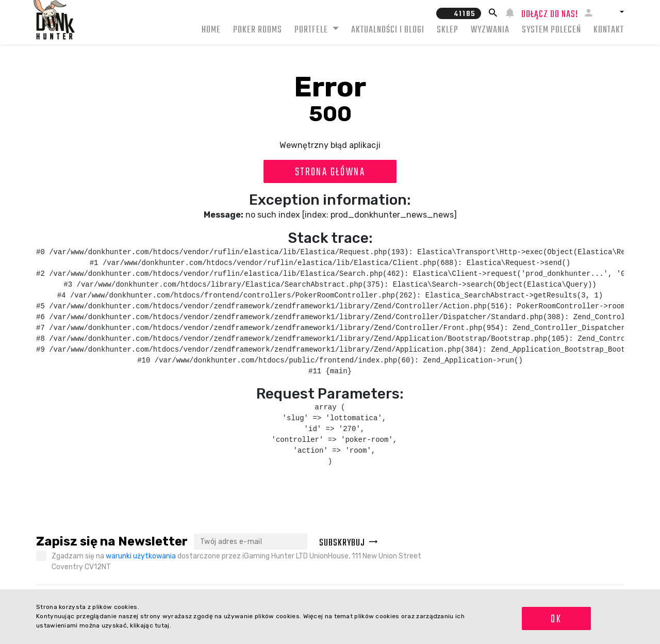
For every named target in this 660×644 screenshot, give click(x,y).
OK (556, 619)
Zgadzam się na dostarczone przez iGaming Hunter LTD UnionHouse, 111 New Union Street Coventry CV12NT (236, 562)
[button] (612, 12)
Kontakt (609, 30)
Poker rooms (258, 30)
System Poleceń (551, 30)
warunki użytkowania (141, 556)
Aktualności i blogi (388, 30)
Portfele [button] (312, 30)
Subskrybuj (349, 543)
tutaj (162, 625)
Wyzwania (490, 30)
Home (211, 30)
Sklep (448, 30)
